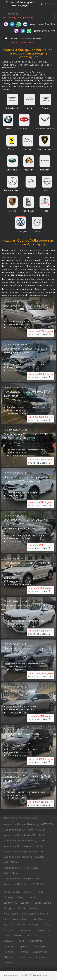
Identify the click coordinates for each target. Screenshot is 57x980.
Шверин (9, 957)
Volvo (37, 231)
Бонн (40, 892)
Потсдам (10, 952)
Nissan (47, 190)
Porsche (12, 211)
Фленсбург (35, 908)
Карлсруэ (43, 930)
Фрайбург (40, 919)
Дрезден (26, 903)
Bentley (46, 108)
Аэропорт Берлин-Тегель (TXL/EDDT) (25, 830)
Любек (22, 941)
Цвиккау (9, 963)
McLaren (45, 170)
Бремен (9, 897)
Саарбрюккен (40, 952)
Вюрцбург (42, 957)
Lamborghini (45, 149)
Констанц (34, 936)
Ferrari (12, 149)
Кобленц (19, 936)
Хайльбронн (27, 930)
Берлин (28, 892)
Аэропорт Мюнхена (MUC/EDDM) (24, 879)
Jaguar (28, 149)
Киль (7, 936)
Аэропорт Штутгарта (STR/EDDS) (25, 884)
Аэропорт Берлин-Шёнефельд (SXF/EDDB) (28, 824)
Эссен (22, 908)
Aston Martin (12, 108)
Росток (24, 952)
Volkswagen (20, 231)
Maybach (29, 170)
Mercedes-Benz (12, 190)
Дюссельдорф (43, 903)
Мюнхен (9, 946)
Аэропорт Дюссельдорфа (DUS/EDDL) (26, 841)
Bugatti (24, 129)
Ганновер (10, 930)
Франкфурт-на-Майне (35, 914)
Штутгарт (25, 957)
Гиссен (21, 925)
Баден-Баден (12, 892)
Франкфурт (11, 914)
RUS (44, 5)
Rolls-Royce (29, 211)
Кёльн (33, 897)
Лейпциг (9, 941)
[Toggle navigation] (50, 16)
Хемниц (21, 897)
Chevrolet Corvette (45, 129)
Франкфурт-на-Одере (17, 919)
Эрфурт (9, 908)
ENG (52, 5)
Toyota (45, 211)
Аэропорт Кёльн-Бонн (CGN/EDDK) (24, 835)
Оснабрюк (40, 946)
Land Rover (12, 170)
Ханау (47, 925)
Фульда (8, 925)
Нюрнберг (24, 946)
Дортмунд (10, 903)
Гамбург (34, 925)
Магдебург (36, 941)
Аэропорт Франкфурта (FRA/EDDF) (25, 846)
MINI (31, 190)
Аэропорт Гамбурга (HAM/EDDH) (24, 852)
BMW (8, 129)
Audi (29, 108)
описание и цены (41, 333)
